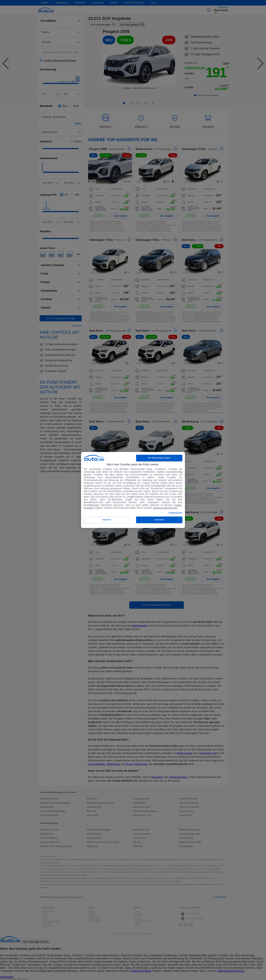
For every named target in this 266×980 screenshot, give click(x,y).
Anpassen (107, 520)
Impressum (176, 513)
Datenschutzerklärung (165, 508)
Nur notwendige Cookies (159, 458)
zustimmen (159, 520)
